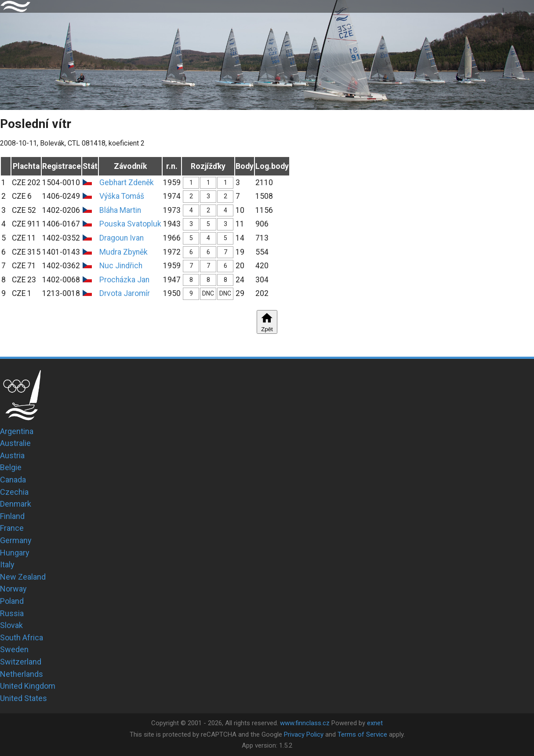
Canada (13, 480)
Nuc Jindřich (121, 266)
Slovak (11, 625)
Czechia (14, 492)
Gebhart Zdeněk (127, 183)
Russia (12, 613)
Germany (16, 540)
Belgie (11, 467)
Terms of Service (362, 734)
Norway (13, 589)
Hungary (15, 553)
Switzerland (21, 662)
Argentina (17, 431)
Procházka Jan (124, 280)
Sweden (14, 649)
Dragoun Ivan (122, 238)
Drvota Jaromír (125, 293)
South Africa (22, 637)
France (12, 528)
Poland (12, 601)
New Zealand (23, 577)
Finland (12, 516)
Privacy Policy (304, 734)
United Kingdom (28, 686)
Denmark (16, 504)
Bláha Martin (120, 210)
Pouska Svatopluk (130, 224)
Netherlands (22, 674)
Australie (15, 443)
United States (24, 698)
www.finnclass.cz (305, 723)
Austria (12, 455)
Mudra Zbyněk (124, 252)
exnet (375, 723)
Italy (7, 564)
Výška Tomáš (122, 196)
